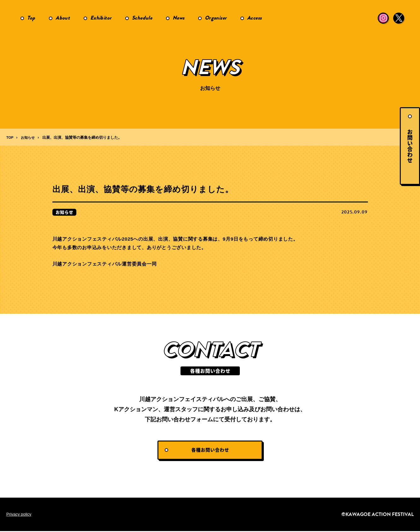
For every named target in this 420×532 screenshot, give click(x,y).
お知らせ (29, 137)
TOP (10, 137)
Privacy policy (20, 515)
